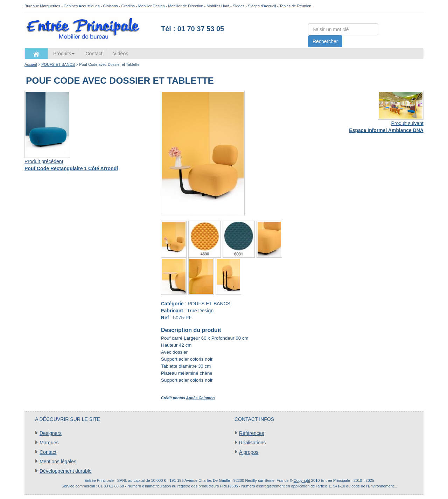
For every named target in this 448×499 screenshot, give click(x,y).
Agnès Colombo (201, 398)
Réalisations (252, 443)
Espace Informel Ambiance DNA (386, 130)
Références (252, 433)
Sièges (239, 6)
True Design (200, 311)
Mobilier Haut (218, 6)
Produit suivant (407, 123)
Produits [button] (64, 54)
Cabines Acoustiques (82, 6)
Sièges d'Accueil (262, 6)
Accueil (31, 64)
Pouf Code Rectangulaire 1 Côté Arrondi (71, 168)
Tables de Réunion (295, 6)
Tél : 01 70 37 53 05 (192, 29)
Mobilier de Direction (185, 6)
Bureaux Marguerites (42, 6)
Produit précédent (44, 161)
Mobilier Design (152, 6)
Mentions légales (58, 462)
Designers (51, 433)
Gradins (128, 6)
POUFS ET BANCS (58, 64)
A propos (249, 452)
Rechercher (325, 41)
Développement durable (66, 471)
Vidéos (121, 54)
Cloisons (110, 6)
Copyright (302, 480)
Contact (94, 54)
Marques (49, 443)
